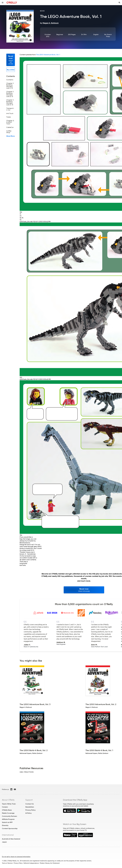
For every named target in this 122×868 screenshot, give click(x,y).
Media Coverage (8, 813)
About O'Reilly (8, 800)
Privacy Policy (30, 810)
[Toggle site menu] (3, 3)
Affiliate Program (8, 819)
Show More (10, 136)
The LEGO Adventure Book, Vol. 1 (48, 55)
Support (29, 800)
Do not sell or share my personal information (16, 857)
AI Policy (28, 813)
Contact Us (30, 804)
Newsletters (30, 807)
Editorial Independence (31, 863)
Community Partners (9, 816)
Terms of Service (7, 863)
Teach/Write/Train (9, 804)
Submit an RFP (7, 822)
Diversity (5, 825)
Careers (5, 807)
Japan (4, 842)
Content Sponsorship (10, 828)
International (8, 835)
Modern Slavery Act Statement (50, 863)
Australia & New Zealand (11, 839)
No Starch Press (108, 35)
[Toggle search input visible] (119, 3)
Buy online (11, 70)
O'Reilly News (7, 810)
